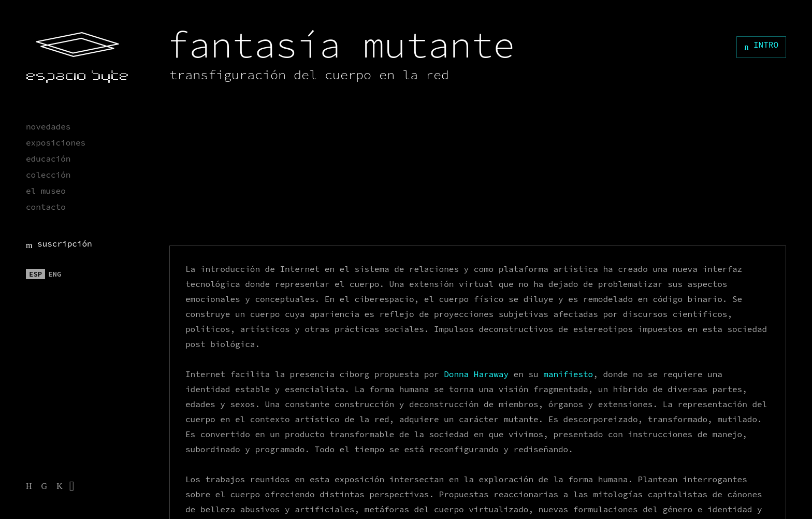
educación (48, 158)
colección (48, 175)
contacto (46, 207)
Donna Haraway (476, 374)
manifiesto (568, 374)
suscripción (59, 243)
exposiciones (56, 142)
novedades (48, 126)
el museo (46, 191)
